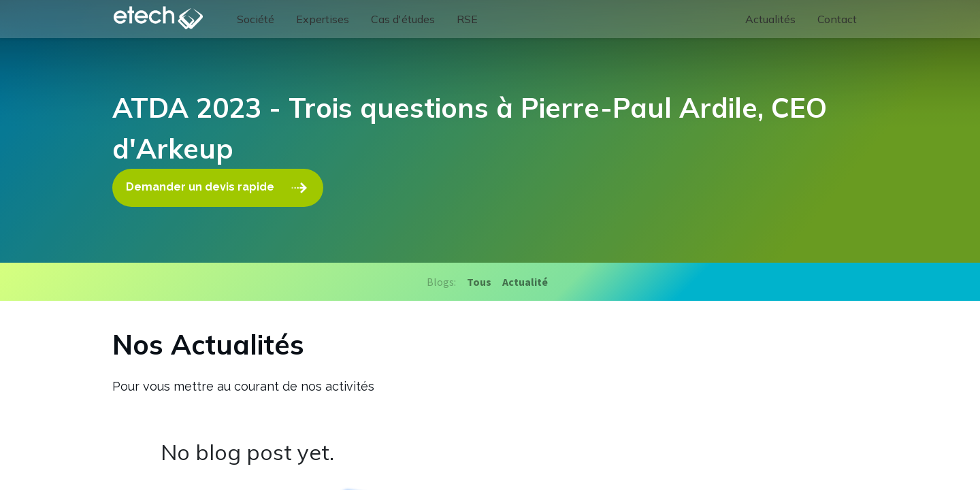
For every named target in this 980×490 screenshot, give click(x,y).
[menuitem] (256, 19)
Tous (479, 282)
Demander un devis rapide (218, 188)
